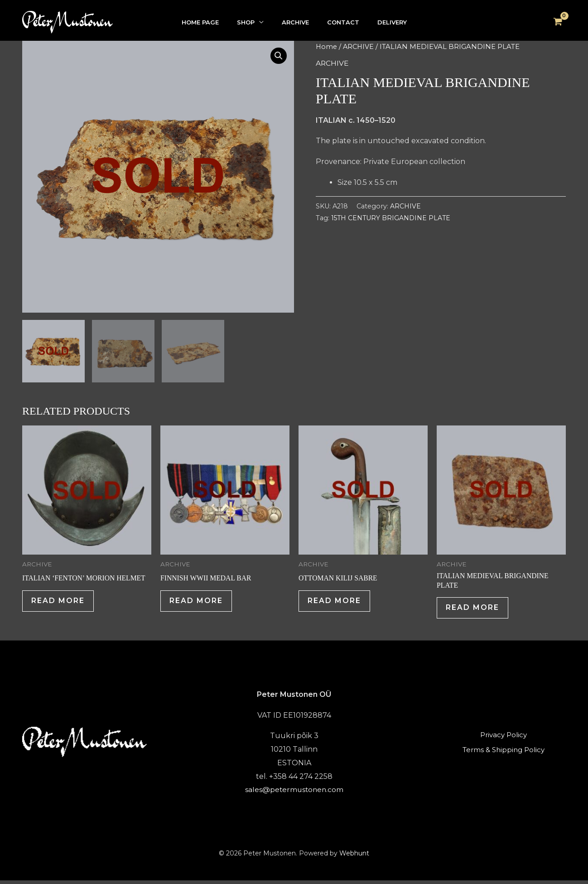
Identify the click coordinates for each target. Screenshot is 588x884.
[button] (279, 56)
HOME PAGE (200, 22)
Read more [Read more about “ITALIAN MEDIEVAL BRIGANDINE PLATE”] (474, 609)
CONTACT (343, 22)
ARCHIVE (295, 22)
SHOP (246, 22)
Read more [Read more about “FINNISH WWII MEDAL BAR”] (198, 602)
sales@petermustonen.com (294, 793)
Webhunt (354, 856)
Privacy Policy (504, 739)
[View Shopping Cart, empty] (558, 22)
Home (327, 47)
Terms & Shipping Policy (504, 751)
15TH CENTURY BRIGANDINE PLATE (391, 218)
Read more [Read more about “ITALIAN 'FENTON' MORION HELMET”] (60, 602)
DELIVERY (392, 22)
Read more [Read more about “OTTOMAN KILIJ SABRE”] (336, 602)
